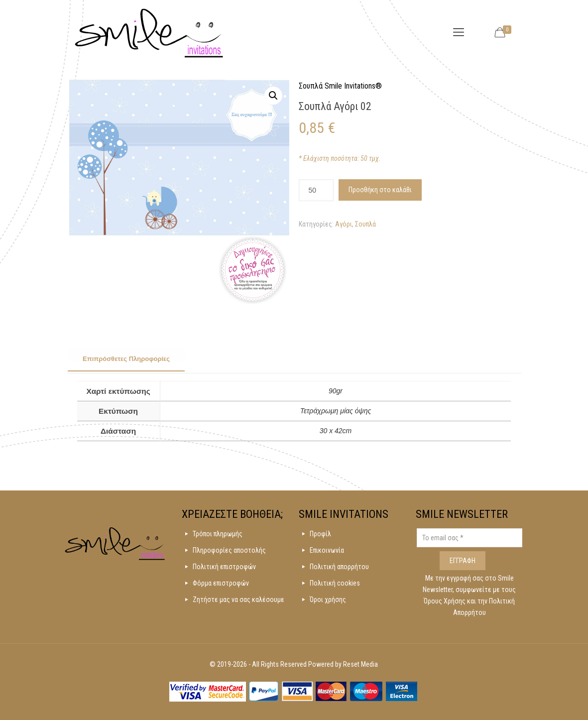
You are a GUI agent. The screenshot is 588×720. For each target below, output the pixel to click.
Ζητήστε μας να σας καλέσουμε (238, 600)
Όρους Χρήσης (445, 601)
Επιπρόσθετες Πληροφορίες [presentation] (126, 359)
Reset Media (360, 664)
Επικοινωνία (327, 550)
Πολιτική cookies (335, 583)
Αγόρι (344, 224)
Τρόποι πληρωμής (218, 534)
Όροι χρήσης (328, 600)
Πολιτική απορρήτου (339, 567)
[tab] (126, 360)
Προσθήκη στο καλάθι (380, 190)
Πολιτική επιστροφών (224, 567)
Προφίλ (320, 534)
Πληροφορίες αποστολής (229, 550)
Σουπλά (365, 224)
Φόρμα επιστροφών (221, 583)
